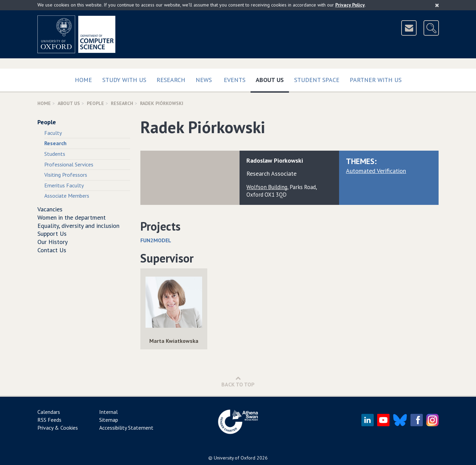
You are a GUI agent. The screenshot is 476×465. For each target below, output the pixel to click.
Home (83, 80)
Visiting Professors (66, 175)
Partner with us (376, 80)
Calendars (49, 412)
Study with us (124, 80)
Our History (53, 242)
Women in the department (72, 217)
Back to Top (238, 381)
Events (235, 80)
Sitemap (109, 420)
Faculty (53, 133)
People (95, 103)
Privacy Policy (350, 5)
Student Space (317, 80)
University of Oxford (235, 458)
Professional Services (69, 164)
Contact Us (52, 250)
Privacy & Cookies (58, 428)
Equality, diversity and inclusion (78, 226)
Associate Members (67, 196)
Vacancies (50, 209)
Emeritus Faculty (64, 185)
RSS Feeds (49, 420)
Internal (108, 412)
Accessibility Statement (126, 428)
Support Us (52, 234)
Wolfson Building (267, 187)
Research (171, 80)
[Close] (437, 5)
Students (55, 154)
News (204, 80)
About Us (272, 78)
